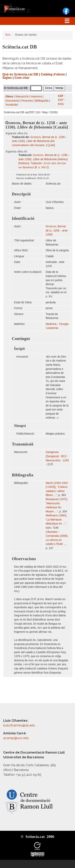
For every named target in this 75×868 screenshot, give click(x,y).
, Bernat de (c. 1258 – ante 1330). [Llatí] (39, 141)
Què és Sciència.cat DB (20, 74)
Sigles (7, 78)
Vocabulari (12, 105)
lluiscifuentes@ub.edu (19, 725)
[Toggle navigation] (67, 21)
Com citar (22, 78)
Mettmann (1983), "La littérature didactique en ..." (56, 520)
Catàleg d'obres (53, 74)
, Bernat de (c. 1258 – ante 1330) (57, 230)
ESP (61, 100)
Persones (27, 101)
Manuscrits (22, 97)
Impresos (36, 97)
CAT (61, 96)
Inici (8, 35)
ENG (61, 104)
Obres (9, 97)
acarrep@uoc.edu (16, 738)
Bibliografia (42, 101)
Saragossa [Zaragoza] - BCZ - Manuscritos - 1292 (57, 456)
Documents (12, 101)
